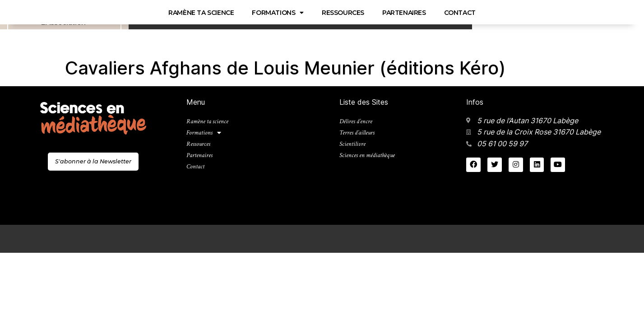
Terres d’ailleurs (360, 135)
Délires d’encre (358, 122)
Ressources (188, 13)
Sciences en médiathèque (113, 27)
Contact (305, 13)
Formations (123, 13)
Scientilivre (354, 148)
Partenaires (249, 13)
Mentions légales (551, 238)
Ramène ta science (46, 13)
